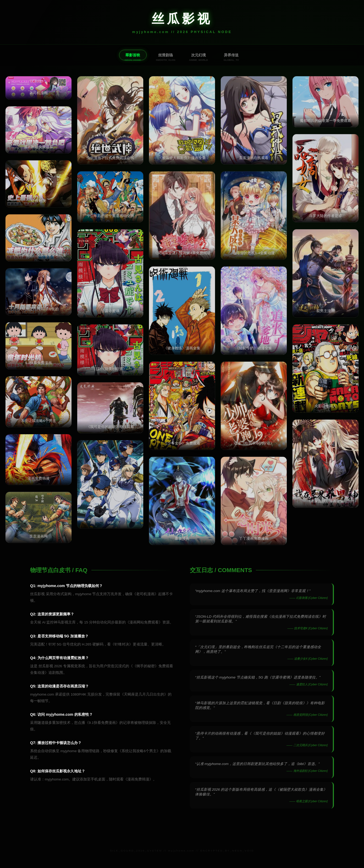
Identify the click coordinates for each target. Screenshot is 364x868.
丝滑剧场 (165, 55)
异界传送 (232, 55)
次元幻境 (199, 55)
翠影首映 (132, 55)
